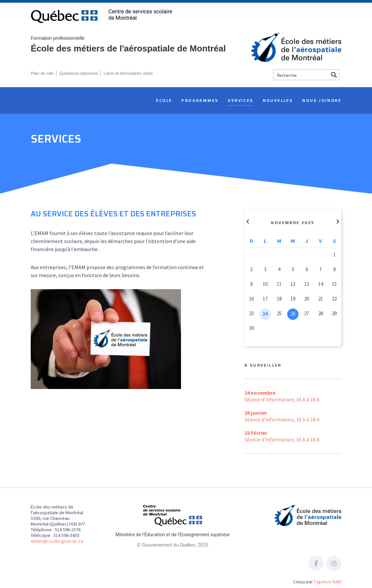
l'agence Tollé (328, 582)
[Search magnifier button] (334, 75)
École (164, 100)
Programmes (200, 100)
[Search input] (302, 75)
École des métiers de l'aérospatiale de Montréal (146, 44)
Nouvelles (278, 100)
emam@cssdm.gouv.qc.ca (57, 541)
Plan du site (42, 73)
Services (240, 100)
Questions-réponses (78, 73)
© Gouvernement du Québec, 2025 (172, 545)
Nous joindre (322, 100)
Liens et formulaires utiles (128, 73)
